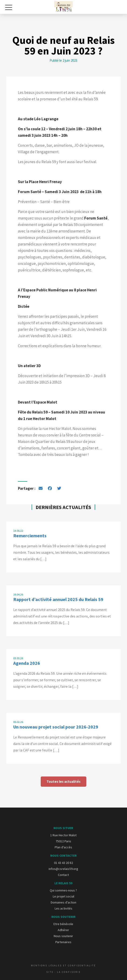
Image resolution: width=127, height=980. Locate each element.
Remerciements (30, 536)
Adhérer (63, 930)
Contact (63, 875)
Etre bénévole (63, 924)
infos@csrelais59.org (63, 869)
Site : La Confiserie (63, 972)
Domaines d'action (63, 902)
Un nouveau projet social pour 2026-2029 (56, 727)
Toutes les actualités (63, 781)
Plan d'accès (63, 847)
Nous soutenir (63, 936)
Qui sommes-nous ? (63, 890)
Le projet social (63, 896)
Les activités (63, 908)
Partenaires (63, 942)
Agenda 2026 (27, 663)
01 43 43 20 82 (63, 863)
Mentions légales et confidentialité (63, 966)
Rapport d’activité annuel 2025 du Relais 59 (58, 599)
